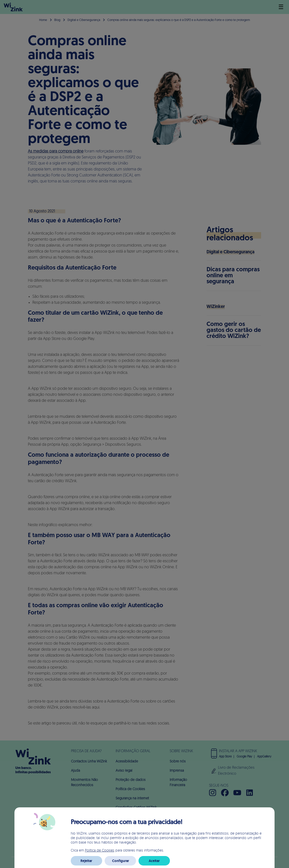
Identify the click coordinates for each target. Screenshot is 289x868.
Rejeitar (86, 861)
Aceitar (154, 861)
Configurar (121, 861)
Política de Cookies (100, 850)
